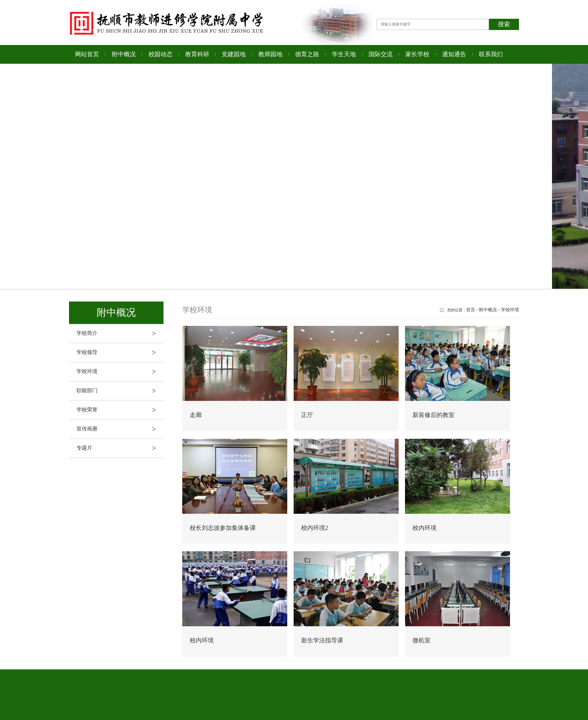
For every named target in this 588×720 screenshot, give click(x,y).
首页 (471, 310)
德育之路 (307, 54)
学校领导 (120, 352)
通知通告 (454, 54)
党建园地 (234, 54)
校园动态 (160, 54)
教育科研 (197, 54)
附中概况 (124, 54)
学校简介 (120, 333)
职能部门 (120, 391)
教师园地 (270, 54)
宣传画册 (120, 429)
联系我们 (491, 54)
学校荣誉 (120, 410)
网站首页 (87, 54)
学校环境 (120, 372)
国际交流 (381, 54)
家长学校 (417, 54)
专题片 (120, 448)
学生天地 (344, 54)
